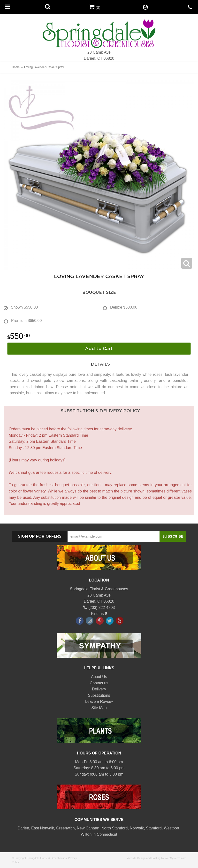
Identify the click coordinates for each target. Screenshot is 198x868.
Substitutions (99, 695)
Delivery (99, 689)
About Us (99, 677)
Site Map (99, 708)
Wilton (86, 834)
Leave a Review (99, 701)
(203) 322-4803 (99, 608)
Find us (99, 614)
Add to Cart (99, 349)
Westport (172, 828)
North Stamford (114, 828)
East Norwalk (43, 828)
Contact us (99, 683)
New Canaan (88, 828)
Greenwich (65, 828)
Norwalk (137, 828)
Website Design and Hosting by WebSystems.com (156, 858)
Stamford (154, 828)
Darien (23, 828)
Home (16, 67)
